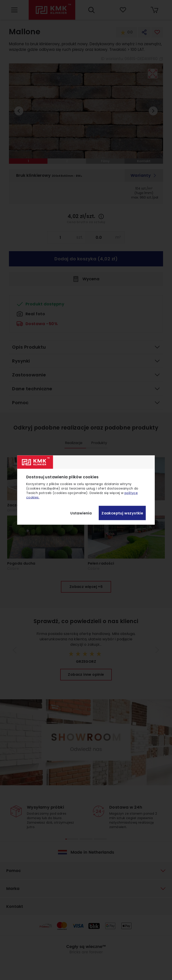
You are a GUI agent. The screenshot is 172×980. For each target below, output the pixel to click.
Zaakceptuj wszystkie (122, 513)
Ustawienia (81, 513)
